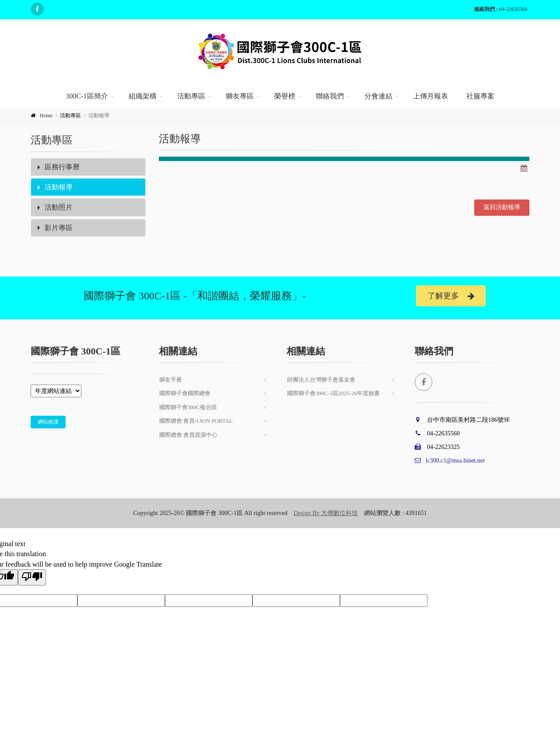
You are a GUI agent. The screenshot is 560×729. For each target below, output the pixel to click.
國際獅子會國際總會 (185, 393)
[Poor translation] (32, 577)
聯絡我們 (330, 96)
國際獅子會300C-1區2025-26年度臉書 (333, 393)
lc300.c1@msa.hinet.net (450, 461)
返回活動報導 (502, 207)
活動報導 (55, 187)
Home (46, 116)
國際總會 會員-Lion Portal (196, 421)
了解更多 (451, 296)
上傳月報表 (430, 96)
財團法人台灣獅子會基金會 (321, 380)
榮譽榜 (285, 96)
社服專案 (480, 96)
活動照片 (55, 207)
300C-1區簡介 (87, 96)
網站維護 (48, 422)
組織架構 (143, 96)
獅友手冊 (171, 380)
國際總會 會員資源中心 (188, 435)
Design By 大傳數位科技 (326, 513)
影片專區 (55, 228)
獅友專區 (240, 96)
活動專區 (191, 96)
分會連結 (378, 96)
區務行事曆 (59, 167)
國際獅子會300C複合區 (188, 407)
